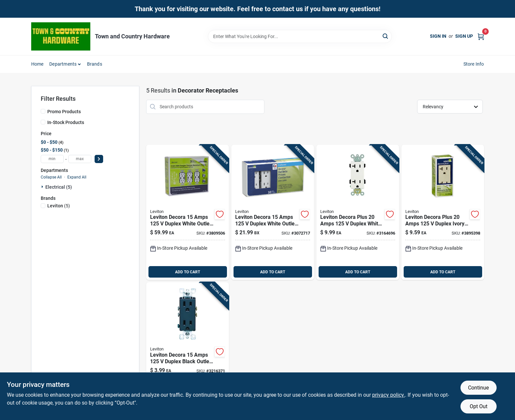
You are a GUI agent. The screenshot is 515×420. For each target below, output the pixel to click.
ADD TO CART (188, 272)
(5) (59, 206)
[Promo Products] (43, 111)
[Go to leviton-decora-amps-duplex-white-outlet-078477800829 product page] (273, 212)
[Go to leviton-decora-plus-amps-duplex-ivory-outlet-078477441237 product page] (443, 212)
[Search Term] (300, 36)
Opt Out (479, 406)
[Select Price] (99, 159)
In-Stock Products (66, 122)
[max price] (80, 159)
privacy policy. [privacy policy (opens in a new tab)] (389, 395)
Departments (63, 64)
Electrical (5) (59, 187)
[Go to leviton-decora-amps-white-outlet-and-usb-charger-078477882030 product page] (188, 212)
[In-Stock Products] (43, 122)
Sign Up (464, 36)
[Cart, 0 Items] (481, 36)
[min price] (52, 159)
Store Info (474, 64)
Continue (478, 388)
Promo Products (64, 112)
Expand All (77, 177)
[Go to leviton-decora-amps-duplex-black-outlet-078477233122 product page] (188, 350)
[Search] (386, 36)
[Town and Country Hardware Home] (61, 36)
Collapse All (51, 177)
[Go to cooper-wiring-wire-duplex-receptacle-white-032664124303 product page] (358, 212)
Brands (95, 64)
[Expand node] (43, 187)
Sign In (438, 36)
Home (37, 64)
